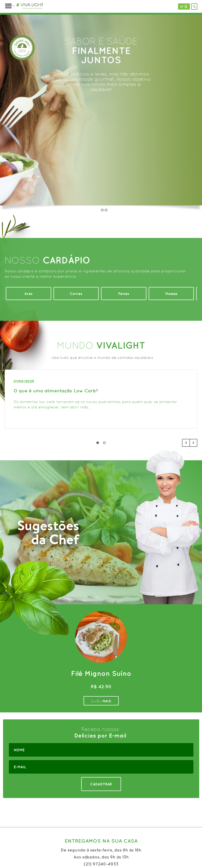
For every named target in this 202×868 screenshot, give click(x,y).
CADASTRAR (101, 784)
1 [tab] (98, 443)
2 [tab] (104, 443)
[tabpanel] (101, 399)
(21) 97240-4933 (101, 864)
